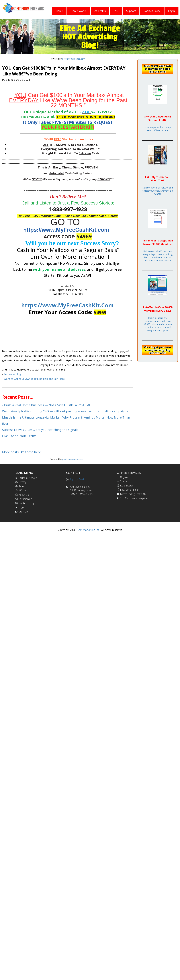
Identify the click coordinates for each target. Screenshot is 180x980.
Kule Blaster (127, 486)
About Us (24, 495)
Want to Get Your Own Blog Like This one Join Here (34, 379)
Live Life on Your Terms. (20, 436)
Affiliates (23, 490)
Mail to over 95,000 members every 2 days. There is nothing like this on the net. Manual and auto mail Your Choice (158, 256)
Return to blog (12, 374)
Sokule (124, 481)
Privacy (22, 482)
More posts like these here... (23, 452)
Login (22, 507)
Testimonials (25, 499)
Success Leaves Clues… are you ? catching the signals (40, 430)
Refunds (23, 486)
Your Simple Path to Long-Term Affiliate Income (158, 129)
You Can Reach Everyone (134, 498)
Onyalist (124, 477)
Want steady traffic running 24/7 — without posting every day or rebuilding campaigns (65, 411)
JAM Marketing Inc (88, 530)
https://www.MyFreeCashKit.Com (67, 305)
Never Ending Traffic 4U (133, 494)
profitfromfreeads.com (74, 59)
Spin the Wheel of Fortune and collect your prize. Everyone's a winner (158, 191)
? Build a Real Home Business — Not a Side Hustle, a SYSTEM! (46, 405)
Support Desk (77, 479)
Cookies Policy (26, 503)
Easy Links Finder (129, 490)
